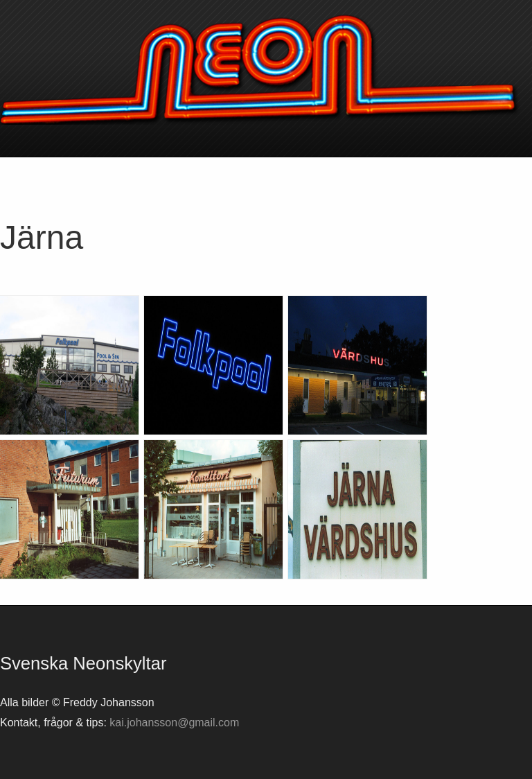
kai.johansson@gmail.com (174, 723)
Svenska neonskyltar (266, 69)
